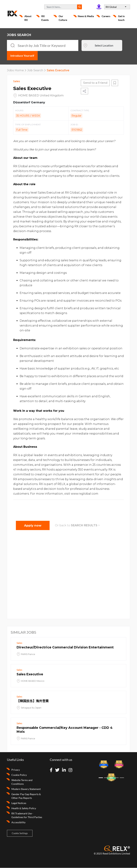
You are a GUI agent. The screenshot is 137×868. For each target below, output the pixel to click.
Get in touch (121, 18)
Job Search (35, 70)
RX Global (111, 7)
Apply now (33, 525)
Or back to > (77, 525)
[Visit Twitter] (58, 770)
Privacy (16, 770)
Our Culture (63, 18)
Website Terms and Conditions (22, 782)
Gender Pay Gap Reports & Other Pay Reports (26, 796)
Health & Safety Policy (24, 808)
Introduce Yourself (22, 56)
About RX (28, 18)
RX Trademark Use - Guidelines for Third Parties (27, 815)
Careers (106, 16)
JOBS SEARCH (19, 35)
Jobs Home (15, 70)
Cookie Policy (19, 775)
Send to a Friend (95, 83)
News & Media (86, 16)
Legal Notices (19, 803)
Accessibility (18, 822)
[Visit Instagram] (71, 770)
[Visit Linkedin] (65, 770)
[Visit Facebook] (52, 770)
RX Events (45, 18)
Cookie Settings (20, 833)
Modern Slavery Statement (26, 789)
